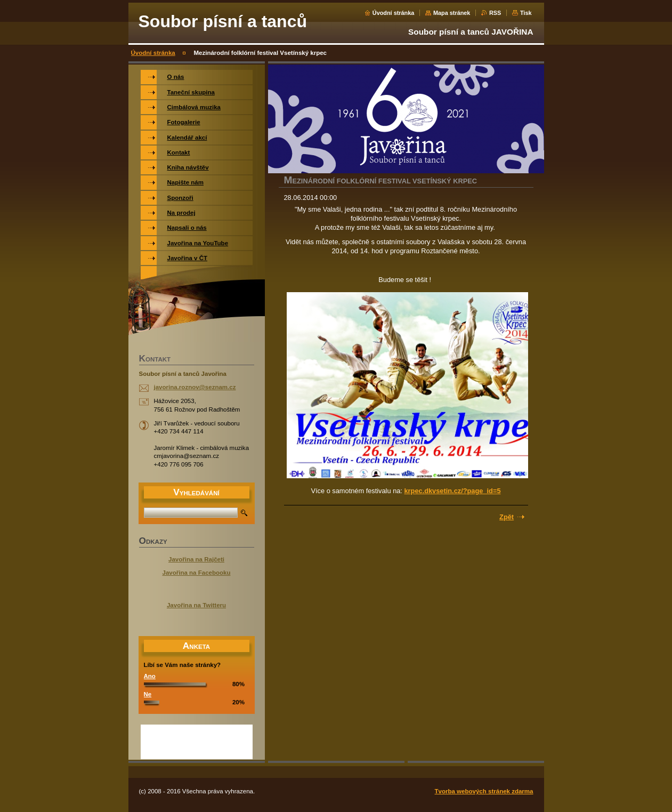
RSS (495, 13)
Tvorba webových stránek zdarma (484, 791)
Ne (148, 694)
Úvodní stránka (394, 13)
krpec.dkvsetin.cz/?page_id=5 (452, 491)
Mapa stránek (452, 13)
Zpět (507, 517)
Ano (150, 676)
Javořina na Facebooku (197, 573)
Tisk (526, 13)
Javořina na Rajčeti (196, 559)
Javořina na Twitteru (196, 605)
